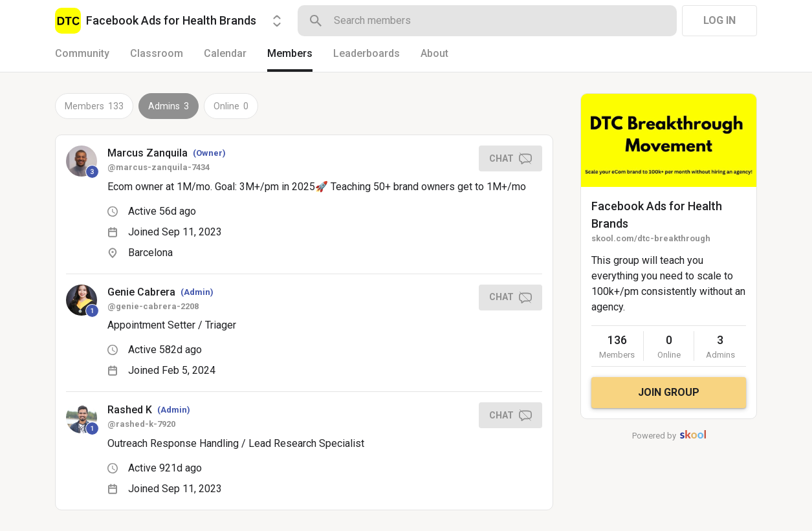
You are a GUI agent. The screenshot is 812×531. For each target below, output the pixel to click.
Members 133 (94, 106)
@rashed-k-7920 (141, 424)
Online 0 (231, 106)
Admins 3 (169, 106)
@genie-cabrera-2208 (153, 306)
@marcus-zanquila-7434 (159, 167)
